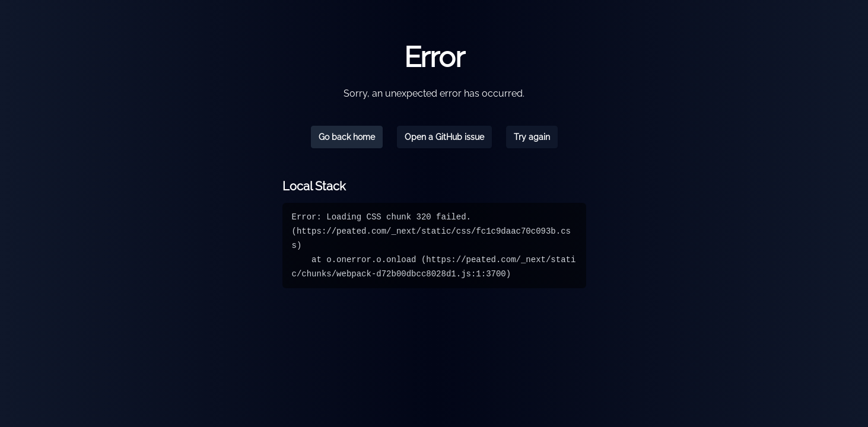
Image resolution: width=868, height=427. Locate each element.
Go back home (347, 137)
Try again (532, 137)
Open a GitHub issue (444, 137)
